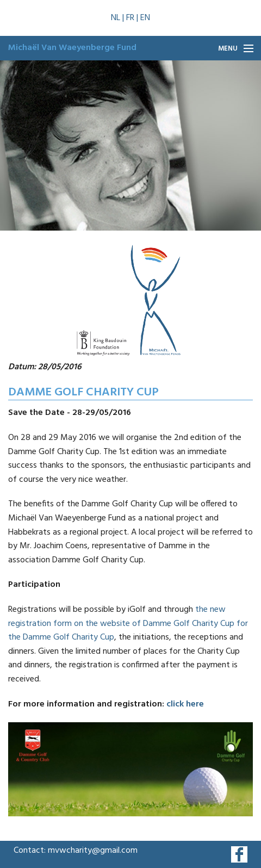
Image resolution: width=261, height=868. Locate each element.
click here (185, 704)
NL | (119, 18)
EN (145, 18)
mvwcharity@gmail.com (93, 851)
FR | (133, 18)
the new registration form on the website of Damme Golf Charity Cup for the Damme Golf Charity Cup (128, 624)
